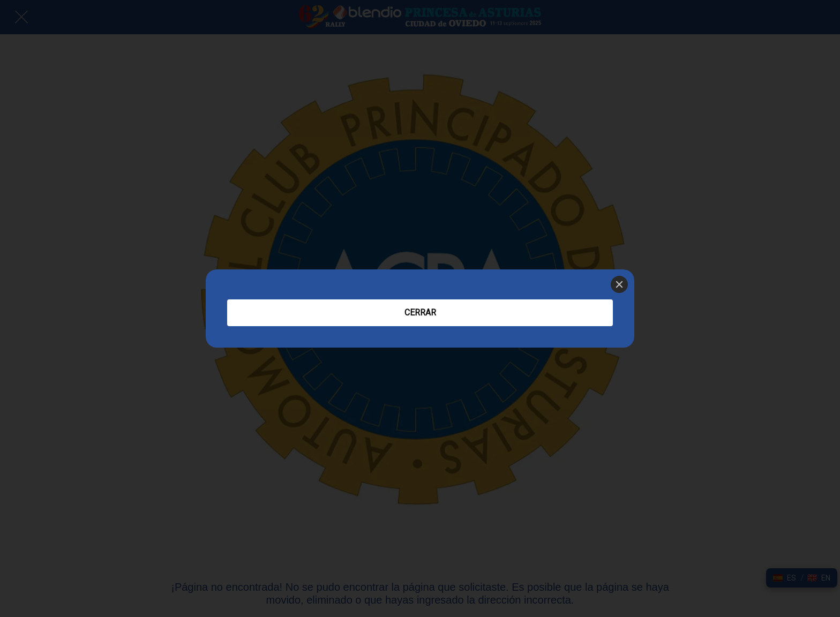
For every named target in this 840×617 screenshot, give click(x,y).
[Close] (619, 284)
